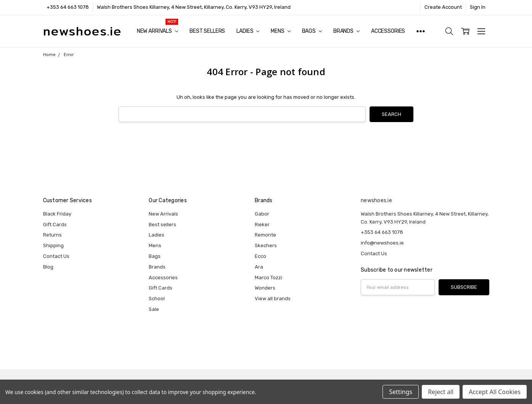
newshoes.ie (376, 200)
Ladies (248, 31)
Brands (346, 31)
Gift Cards (55, 225)
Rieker (262, 225)
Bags (312, 31)
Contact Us (56, 256)
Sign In (478, 7)
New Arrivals (158, 31)
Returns (52, 235)
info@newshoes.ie (382, 243)
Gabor (262, 214)
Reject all (441, 392)
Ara (259, 267)
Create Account (443, 7)
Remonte (265, 235)
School (157, 299)
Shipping (53, 245)
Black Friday (57, 214)
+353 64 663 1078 (68, 7)
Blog (48, 267)
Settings (401, 392)
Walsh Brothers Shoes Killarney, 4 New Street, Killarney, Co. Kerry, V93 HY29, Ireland (194, 7)
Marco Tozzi (268, 278)
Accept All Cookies (495, 392)
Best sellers (207, 31)
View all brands (273, 299)
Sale (154, 309)
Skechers (266, 245)
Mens (280, 31)
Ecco (260, 256)
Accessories (388, 31)
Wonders (265, 288)
